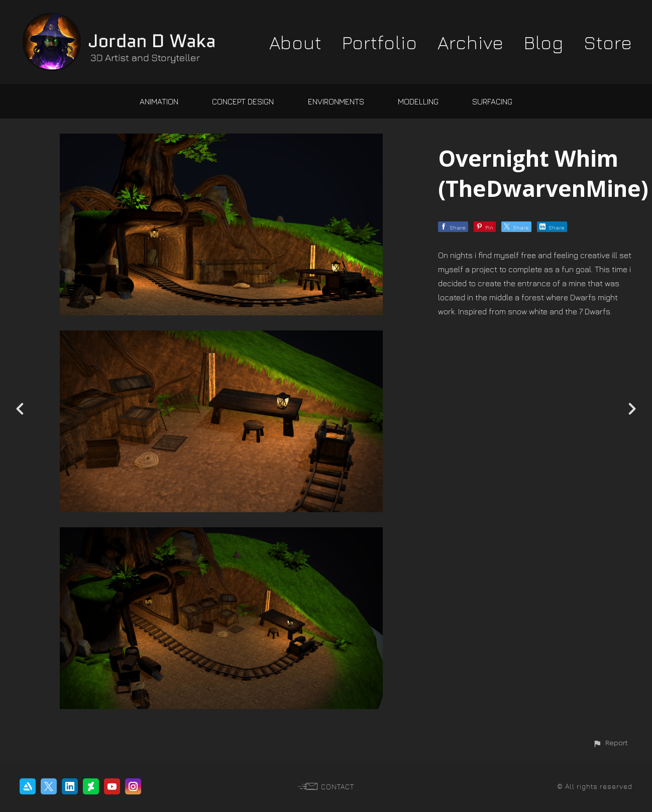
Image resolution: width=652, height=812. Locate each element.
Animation (159, 101)
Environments (336, 101)
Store (608, 42)
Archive (471, 42)
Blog (544, 42)
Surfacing (492, 101)
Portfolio (380, 42)
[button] (610, 742)
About (296, 42)
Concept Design (243, 101)
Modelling (418, 101)
